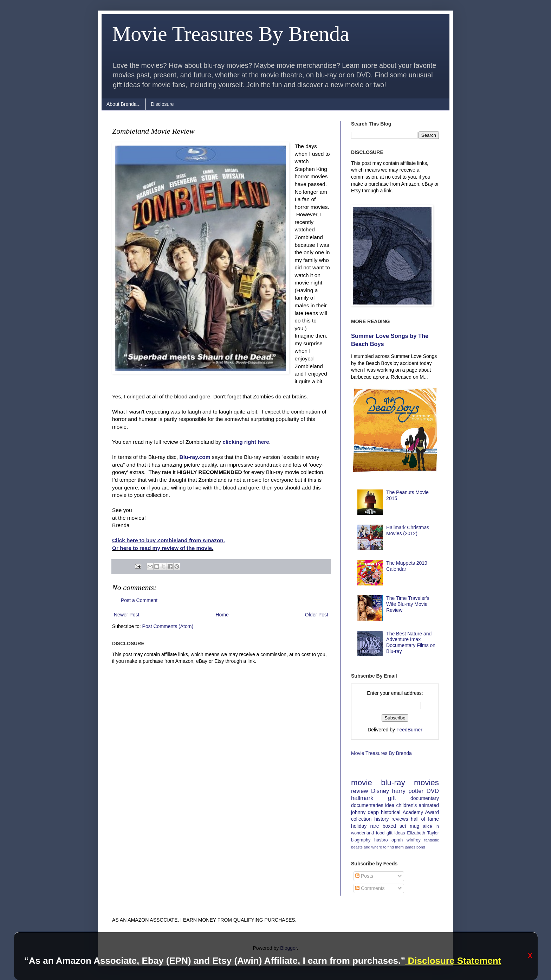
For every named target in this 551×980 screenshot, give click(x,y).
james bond (415, 847)
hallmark (362, 798)
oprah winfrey (406, 840)
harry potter (408, 791)
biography (361, 840)
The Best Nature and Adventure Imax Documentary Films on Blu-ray (411, 642)
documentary (425, 798)
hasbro (381, 840)
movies (426, 783)
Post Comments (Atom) (168, 626)
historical (391, 812)
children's (407, 805)
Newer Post (127, 615)
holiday (359, 826)
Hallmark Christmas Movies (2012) (408, 530)
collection (361, 819)
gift (392, 798)
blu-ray (393, 783)
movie (362, 783)
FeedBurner (409, 730)
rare (375, 826)
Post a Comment (139, 600)
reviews (400, 819)
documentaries (367, 805)
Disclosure (162, 104)
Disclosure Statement (453, 961)
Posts (364, 876)
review (360, 791)
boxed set (394, 826)
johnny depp (365, 812)
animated (429, 805)
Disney (380, 791)
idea (390, 805)
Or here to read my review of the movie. (163, 548)
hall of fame (425, 819)
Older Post (317, 615)
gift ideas (396, 833)
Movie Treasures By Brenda (231, 34)
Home (222, 615)
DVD (433, 791)
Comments (370, 888)
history (381, 819)
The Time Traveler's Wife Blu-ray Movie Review (408, 604)
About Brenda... (124, 104)
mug (414, 826)
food (380, 833)
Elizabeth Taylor (423, 833)
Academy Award (421, 812)
